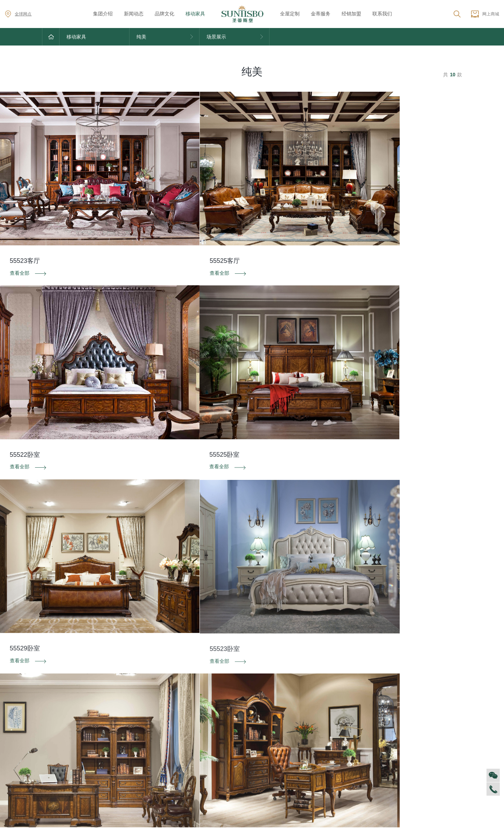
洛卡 (234, 748)
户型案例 (364, 748)
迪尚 (234, 727)
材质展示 (364, 758)
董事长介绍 (54, 779)
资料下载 (252, 675)
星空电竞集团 (255, 748)
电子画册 (177, 758)
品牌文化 (164, 14)
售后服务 (302, 727)
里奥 (234, 758)
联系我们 (382, 14)
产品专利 (177, 748)
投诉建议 (392, 675)
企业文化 (52, 737)
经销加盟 (351, 14)
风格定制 (364, 727)
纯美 (234, 800)
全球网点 (18, 14)
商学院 (49, 758)
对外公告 (114, 727)
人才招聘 (52, 748)
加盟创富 (427, 737)
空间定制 (364, 737)
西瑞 (234, 737)
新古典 (237, 790)
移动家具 (195, 14)
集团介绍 (103, 14)
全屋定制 (290, 14)
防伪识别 (112, 675)
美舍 (234, 779)
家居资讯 (114, 737)
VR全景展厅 (55, 768)
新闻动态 (134, 14)
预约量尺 (364, 768)
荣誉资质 (177, 737)
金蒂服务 (321, 14)
